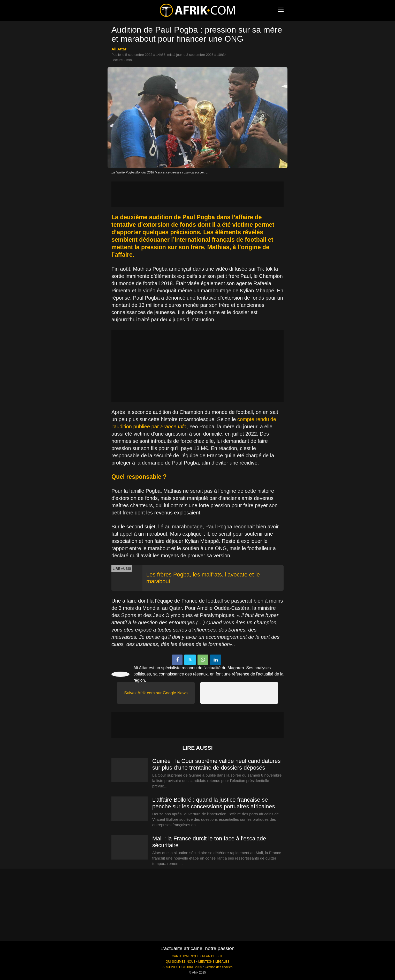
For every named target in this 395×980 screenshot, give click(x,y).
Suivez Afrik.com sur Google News (156, 693)
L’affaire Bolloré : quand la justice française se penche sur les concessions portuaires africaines (214, 803)
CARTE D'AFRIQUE (185, 956)
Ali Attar (119, 49)
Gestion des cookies (219, 967)
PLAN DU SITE (213, 956)
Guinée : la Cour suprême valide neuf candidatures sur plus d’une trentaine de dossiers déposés (217, 764)
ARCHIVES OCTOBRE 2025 (182, 967)
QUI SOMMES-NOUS (181, 962)
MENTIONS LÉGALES (214, 962)
